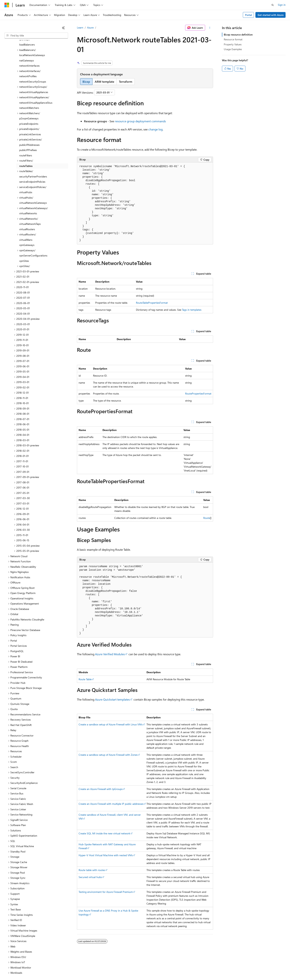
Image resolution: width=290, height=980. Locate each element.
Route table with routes (92, 870)
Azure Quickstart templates (112, 699)
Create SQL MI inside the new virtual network (104, 833)
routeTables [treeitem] (26, 134)
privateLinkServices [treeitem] (30, 102)
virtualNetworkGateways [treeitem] (33, 171)
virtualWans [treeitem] (26, 208)
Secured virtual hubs (90, 877)
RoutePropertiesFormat (198, 393)
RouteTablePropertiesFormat (152, 303)
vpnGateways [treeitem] (27, 213)
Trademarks (153, 969)
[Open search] (273, 5)
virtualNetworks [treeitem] (28, 181)
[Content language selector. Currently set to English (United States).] (21, 960)
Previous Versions (34, 969)
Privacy (81, 969)
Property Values (233, 44)
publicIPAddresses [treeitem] (29, 113)
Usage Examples (233, 49)
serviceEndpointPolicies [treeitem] (32, 150)
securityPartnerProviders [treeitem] (33, 144)
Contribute (66, 969)
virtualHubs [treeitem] (26, 160)
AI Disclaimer (12, 969)
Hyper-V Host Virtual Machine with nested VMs (106, 855)
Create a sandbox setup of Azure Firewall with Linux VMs (111, 724)
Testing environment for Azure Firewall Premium (106, 892)
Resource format (233, 39)
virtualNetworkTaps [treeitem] (30, 192)
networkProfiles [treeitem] (28, 44)
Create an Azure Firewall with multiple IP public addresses (111, 804)
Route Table (85, 679)
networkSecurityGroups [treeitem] (33, 49)
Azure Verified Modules (110, 654)
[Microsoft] (7, 5)
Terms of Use (135, 969)
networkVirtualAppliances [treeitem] (34, 60)
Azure (90, 27)
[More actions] (210, 28)
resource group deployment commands (140, 121)
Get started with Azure (271, 15)
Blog (50, 969)
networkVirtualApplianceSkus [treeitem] (36, 71)
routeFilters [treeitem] (26, 123)
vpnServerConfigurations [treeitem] (33, 223)
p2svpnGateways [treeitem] (29, 86)
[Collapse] (63, 28)
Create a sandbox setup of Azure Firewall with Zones (108, 755)
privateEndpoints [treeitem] (29, 92)
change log (155, 129)
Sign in (282, 5)
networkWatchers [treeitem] (29, 76)
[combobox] (36, 36)
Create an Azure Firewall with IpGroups (101, 789)
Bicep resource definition (238, 35)
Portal (248, 15)
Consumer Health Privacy (106, 969)
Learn (80, 27)
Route (207, 518)
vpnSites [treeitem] (24, 229)
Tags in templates (192, 310)
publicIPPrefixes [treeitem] (28, 118)
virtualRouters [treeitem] (27, 197)
